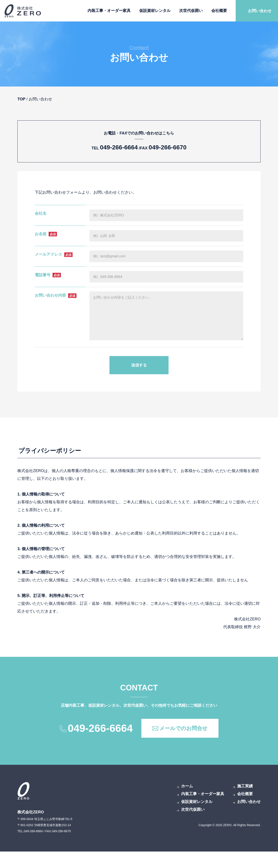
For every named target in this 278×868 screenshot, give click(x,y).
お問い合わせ (260, 11)
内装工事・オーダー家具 (109, 11)
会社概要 (219, 11)
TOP (21, 99)
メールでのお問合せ (184, 745)
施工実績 (245, 803)
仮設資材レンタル (155, 11)
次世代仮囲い (191, 11)
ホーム (187, 803)
